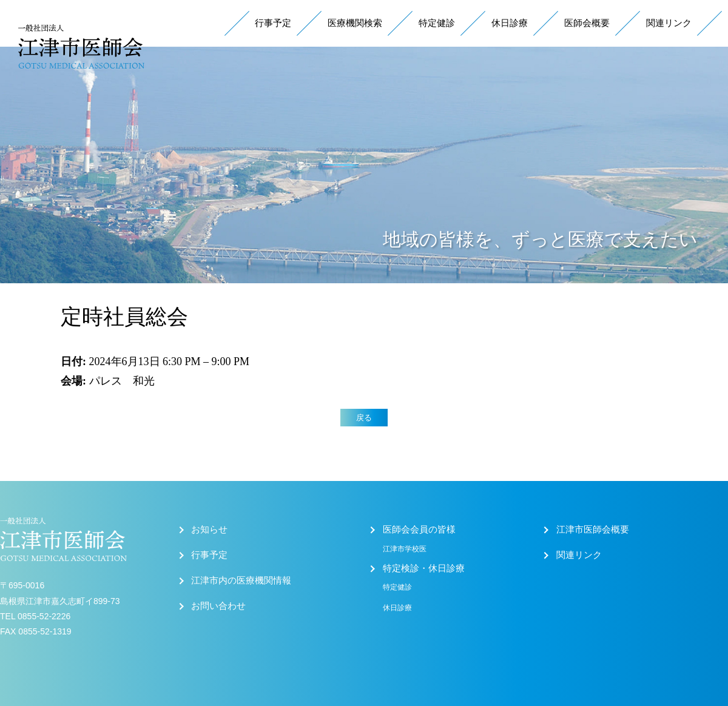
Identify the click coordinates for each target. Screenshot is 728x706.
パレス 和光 (122, 381)
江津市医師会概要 (593, 529)
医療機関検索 (355, 23)
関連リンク (669, 23)
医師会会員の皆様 (419, 529)
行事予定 (273, 23)
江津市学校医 (405, 549)
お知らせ (209, 529)
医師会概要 (587, 23)
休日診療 (510, 23)
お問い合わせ (218, 606)
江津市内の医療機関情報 (241, 580)
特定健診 (437, 23)
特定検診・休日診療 (424, 568)
